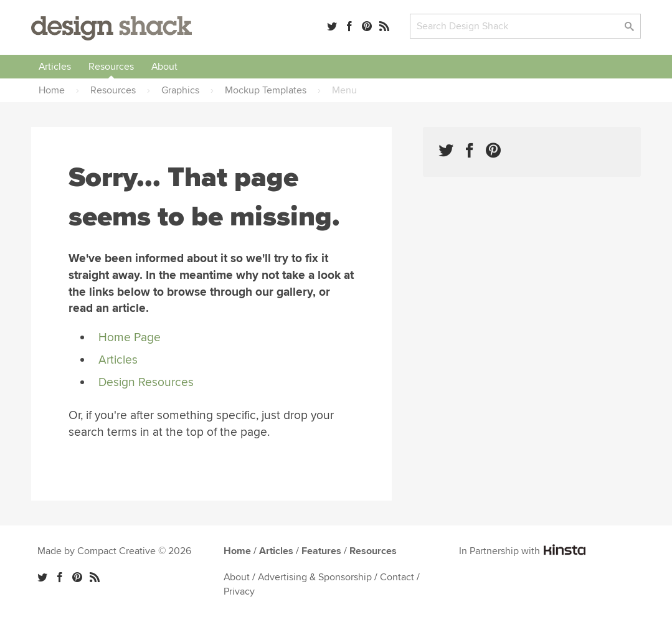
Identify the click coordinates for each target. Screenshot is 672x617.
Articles (55, 67)
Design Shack (111, 28)
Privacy (239, 591)
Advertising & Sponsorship (315, 577)
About (164, 67)
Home (237, 551)
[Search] (525, 26)
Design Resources (146, 382)
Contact (397, 577)
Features (321, 551)
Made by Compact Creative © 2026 (114, 551)
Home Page (130, 337)
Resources (111, 67)
